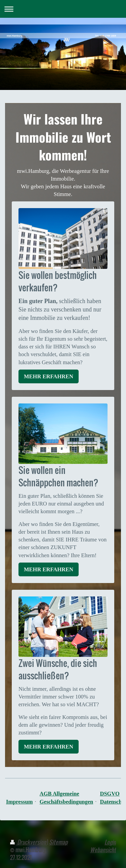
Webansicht (103, 850)
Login (110, 842)
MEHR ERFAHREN (49, 376)
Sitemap (58, 842)
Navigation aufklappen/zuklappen (63, 9)
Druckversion (29, 842)
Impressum (19, 802)
